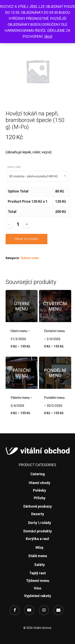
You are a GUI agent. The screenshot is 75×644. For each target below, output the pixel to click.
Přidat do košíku (26, 239)
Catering (38, 474)
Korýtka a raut (37, 539)
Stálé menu (38, 556)
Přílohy (40, 498)
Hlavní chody (39, 483)
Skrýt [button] (48, 36)
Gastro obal (14, 167)
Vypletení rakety (37, 596)
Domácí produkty (38, 531)
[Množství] (18, 224)
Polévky (39, 490)
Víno (38, 588)
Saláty (39, 565)
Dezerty (38, 514)
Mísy (39, 547)
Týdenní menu (29, 258)
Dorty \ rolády (40, 523)
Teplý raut (37, 573)
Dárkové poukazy (38, 506)
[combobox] (38, 176)
